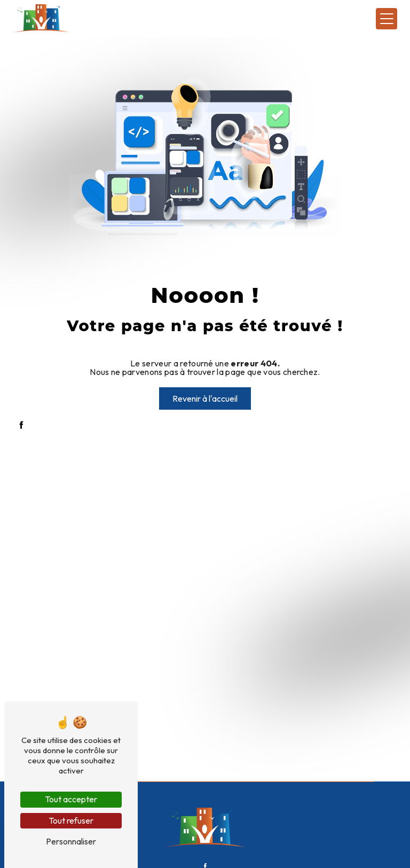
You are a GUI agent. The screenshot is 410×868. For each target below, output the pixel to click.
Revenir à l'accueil (205, 398)
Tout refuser (71, 820)
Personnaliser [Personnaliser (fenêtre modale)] (71, 841)
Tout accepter (71, 799)
